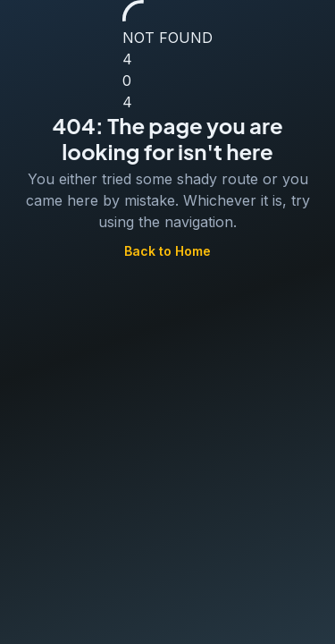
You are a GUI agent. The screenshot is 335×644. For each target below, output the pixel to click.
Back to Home (167, 252)
